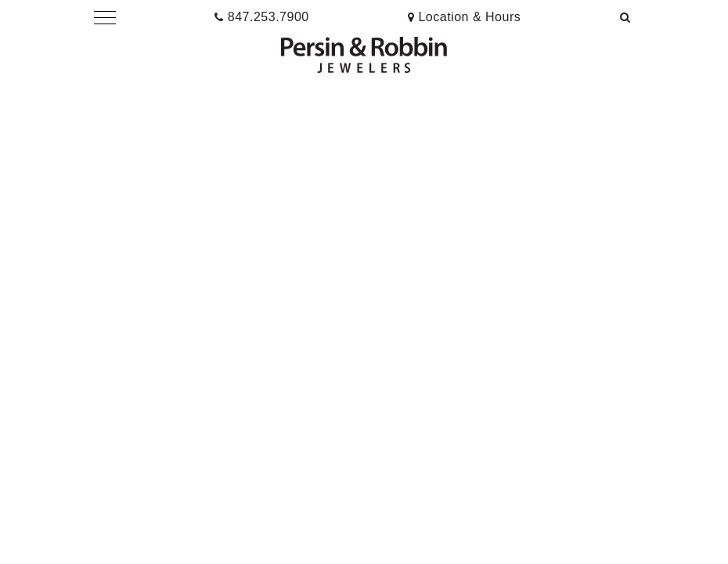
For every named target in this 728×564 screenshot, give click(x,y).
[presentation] (464, 17)
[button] (105, 17)
